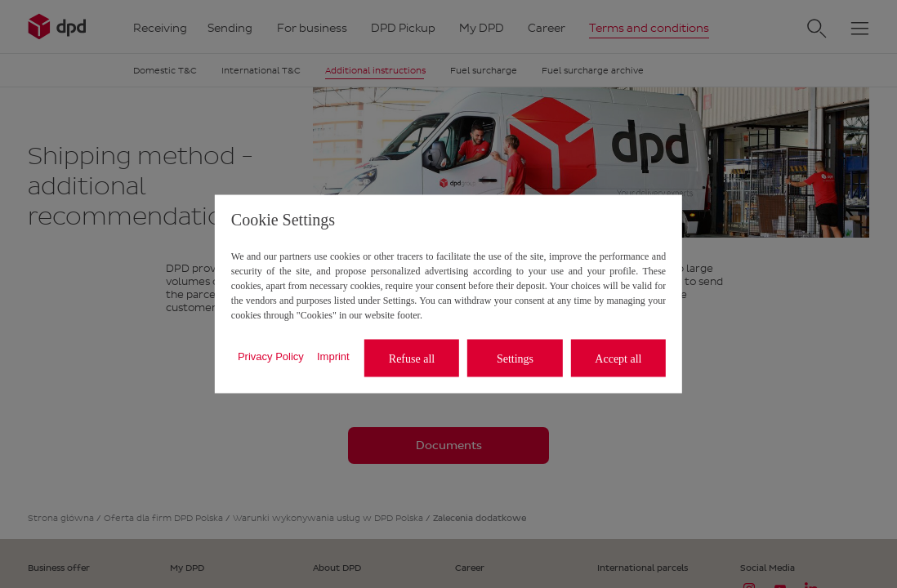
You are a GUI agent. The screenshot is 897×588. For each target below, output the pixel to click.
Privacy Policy (271, 356)
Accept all (618, 358)
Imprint (333, 356)
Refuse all (412, 358)
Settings (515, 358)
